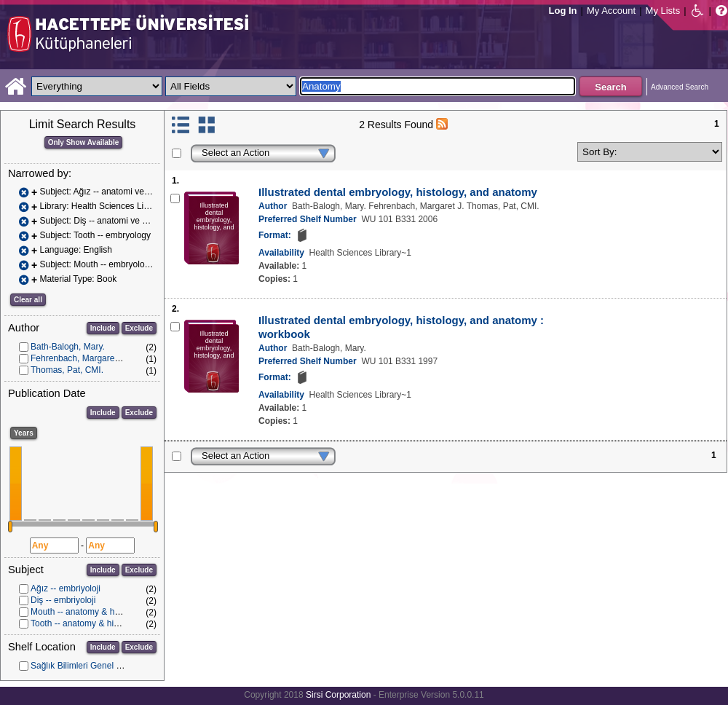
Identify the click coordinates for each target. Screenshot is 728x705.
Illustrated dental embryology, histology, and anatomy (398, 192)
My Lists (663, 11)
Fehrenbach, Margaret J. (78, 358)
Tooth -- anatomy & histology (86, 623)
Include (103, 328)
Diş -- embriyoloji (63, 600)
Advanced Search (680, 87)
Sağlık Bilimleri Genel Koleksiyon (94, 666)
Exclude (139, 328)
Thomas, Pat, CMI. (67, 370)
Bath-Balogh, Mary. (68, 347)
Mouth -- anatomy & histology (87, 612)
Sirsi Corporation (338, 695)
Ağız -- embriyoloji (66, 588)
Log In (563, 11)
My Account (611, 11)
